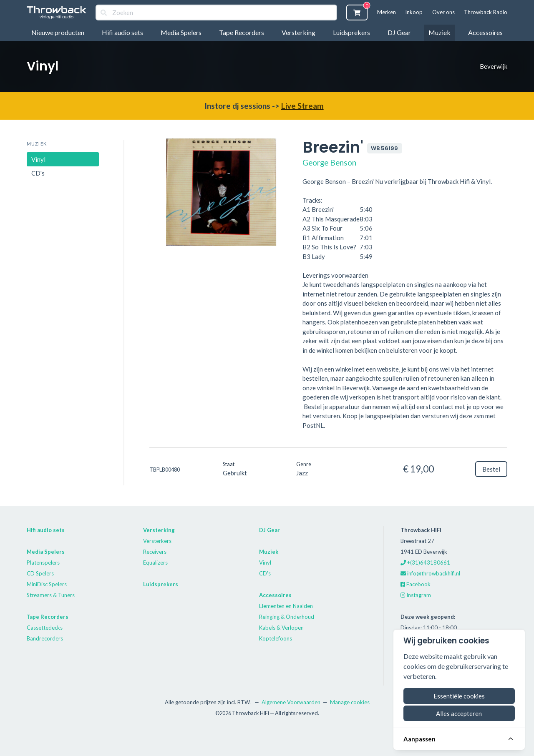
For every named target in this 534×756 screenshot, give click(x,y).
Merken (387, 12)
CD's (38, 173)
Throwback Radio (486, 12)
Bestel (491, 469)
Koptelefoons (276, 638)
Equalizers (155, 563)
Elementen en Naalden (286, 606)
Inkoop (414, 12)
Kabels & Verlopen (281, 628)
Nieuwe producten (58, 32)
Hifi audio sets (122, 32)
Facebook (416, 584)
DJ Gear (399, 32)
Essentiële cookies (459, 696)
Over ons (443, 12)
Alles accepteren (459, 713)
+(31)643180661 (425, 563)
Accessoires (485, 32)
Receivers (155, 552)
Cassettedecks (45, 628)
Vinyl (38, 159)
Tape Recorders (242, 32)
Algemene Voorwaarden (291, 702)
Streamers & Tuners (51, 595)
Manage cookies (350, 702)
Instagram (416, 595)
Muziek (440, 32)
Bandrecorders (45, 638)
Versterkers (157, 541)
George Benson (329, 162)
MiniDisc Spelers (47, 584)
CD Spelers (40, 573)
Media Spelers (181, 32)
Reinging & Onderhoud (287, 617)
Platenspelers (43, 563)
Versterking (298, 32)
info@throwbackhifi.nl (430, 573)
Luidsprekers (351, 32)
